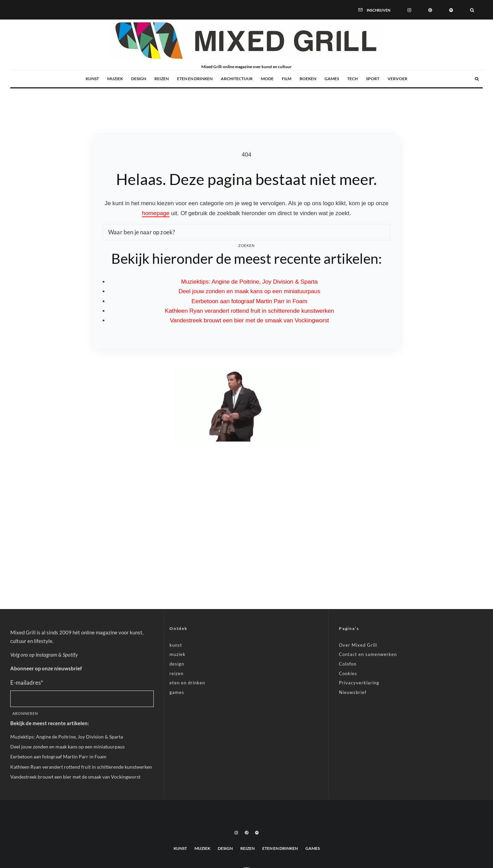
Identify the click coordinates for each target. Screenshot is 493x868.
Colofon (348, 664)
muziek (115, 79)
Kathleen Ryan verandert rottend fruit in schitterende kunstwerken (249, 311)
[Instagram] (409, 10)
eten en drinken (195, 79)
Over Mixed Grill (358, 645)
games (332, 79)
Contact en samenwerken (368, 654)
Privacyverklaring (359, 683)
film (287, 79)
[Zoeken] (472, 10)
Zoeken (247, 245)
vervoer (397, 79)
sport (373, 79)
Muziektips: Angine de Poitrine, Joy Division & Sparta (249, 282)
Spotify (70, 655)
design (139, 79)
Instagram (46, 655)
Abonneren (25, 713)
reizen (162, 79)
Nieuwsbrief (353, 692)
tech (352, 79)
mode (267, 79)
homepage (156, 213)
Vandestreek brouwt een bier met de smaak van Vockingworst (249, 320)
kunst (92, 79)
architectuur (237, 79)
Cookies (348, 673)
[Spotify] (451, 10)
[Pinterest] (430, 10)
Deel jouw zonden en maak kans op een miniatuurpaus (250, 291)
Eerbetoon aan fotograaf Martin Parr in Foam (249, 301)
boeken (308, 79)
